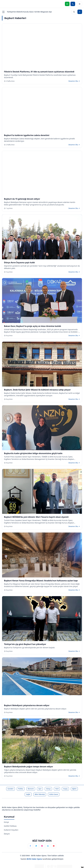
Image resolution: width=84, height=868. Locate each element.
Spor (40, 789)
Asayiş (65, 789)
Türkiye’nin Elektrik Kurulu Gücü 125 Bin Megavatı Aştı (29, 12)
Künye (6, 822)
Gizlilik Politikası (10, 826)
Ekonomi (31, 789)
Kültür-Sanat (54, 794)
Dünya (48, 789)
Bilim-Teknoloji (40, 794)
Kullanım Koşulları (11, 830)
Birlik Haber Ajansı (35, 859)
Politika (21, 789)
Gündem (11, 789)
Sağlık (28, 794)
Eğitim (74, 789)
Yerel (57, 789)
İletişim (7, 834)
